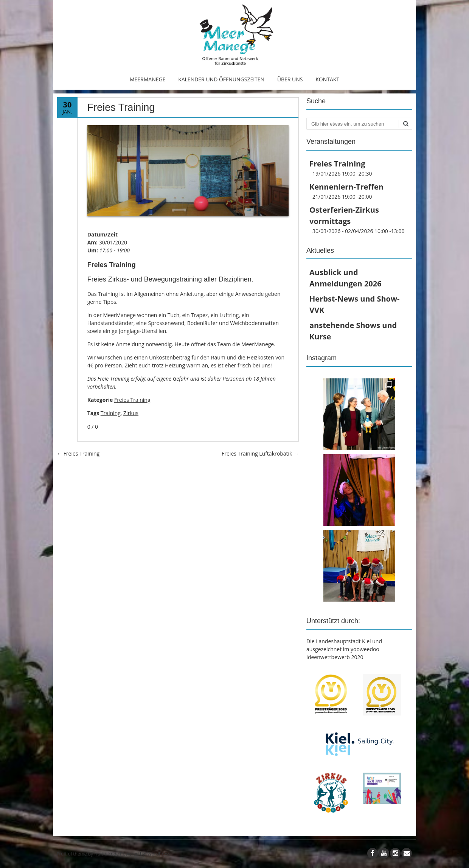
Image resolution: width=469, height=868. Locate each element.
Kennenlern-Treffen (346, 187)
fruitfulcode (106, 854)
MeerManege (148, 79)
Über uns (290, 79)
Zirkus (131, 413)
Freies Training (132, 400)
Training (111, 413)
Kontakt (327, 79)
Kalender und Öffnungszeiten (221, 79)
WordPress (159, 854)
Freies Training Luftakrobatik (260, 453)
